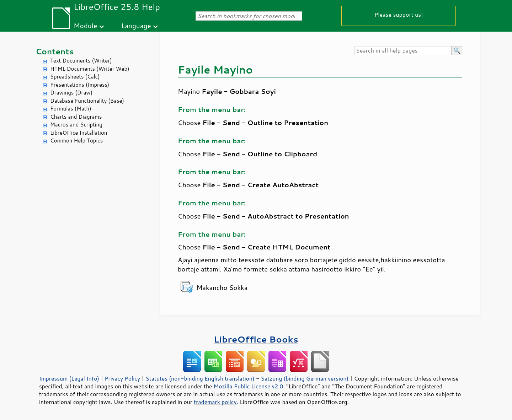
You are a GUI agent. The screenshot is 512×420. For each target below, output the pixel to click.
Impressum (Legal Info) (69, 378)
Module (85, 25)
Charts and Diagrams (76, 117)
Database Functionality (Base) (87, 101)
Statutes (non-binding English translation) (200, 378)
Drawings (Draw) (71, 93)
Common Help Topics (76, 141)
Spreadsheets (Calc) (75, 77)
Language (136, 25)
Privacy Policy (122, 378)
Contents (55, 51)
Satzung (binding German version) (305, 378)
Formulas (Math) (71, 109)
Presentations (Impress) (80, 85)
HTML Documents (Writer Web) (90, 69)
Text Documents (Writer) (81, 61)
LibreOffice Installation (79, 133)
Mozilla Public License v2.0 (249, 386)
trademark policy (215, 402)
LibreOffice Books (256, 339)
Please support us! (399, 14)
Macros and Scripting (76, 125)
